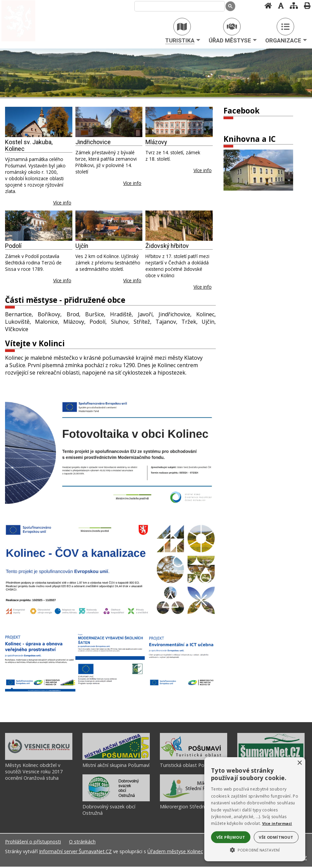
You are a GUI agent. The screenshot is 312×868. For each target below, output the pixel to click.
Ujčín (82, 246)
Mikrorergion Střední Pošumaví (194, 808)
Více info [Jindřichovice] (132, 183)
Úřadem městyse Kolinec (175, 853)
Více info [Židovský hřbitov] (203, 287)
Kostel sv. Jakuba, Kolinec (29, 146)
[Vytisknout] (305, 6)
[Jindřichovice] (109, 122)
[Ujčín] (109, 226)
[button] (255, 849)
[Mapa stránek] (292, 6)
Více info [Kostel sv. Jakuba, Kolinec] (62, 203)
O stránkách (82, 843)
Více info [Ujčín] (132, 280)
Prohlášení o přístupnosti (33, 843)
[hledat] (178, 6)
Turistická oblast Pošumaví (190, 766)
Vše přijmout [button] (231, 837)
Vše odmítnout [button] (276, 837)
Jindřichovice (93, 142)
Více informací (277, 823)
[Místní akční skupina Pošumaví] (116, 760)
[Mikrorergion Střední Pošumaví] (194, 801)
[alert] (255, 809)
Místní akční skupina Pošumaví (116, 766)
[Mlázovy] (179, 122)
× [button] (299, 763)
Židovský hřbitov (167, 246)
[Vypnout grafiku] (279, 6)
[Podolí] (39, 226)
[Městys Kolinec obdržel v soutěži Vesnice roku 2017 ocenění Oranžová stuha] (39, 760)
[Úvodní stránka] (266, 6)
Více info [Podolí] (62, 280)
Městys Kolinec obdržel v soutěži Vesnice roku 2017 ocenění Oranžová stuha (34, 773)
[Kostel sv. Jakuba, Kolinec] (39, 122)
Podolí (13, 246)
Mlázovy (156, 142)
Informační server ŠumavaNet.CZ (75, 853)
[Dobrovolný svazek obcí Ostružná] (116, 801)
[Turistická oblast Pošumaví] (194, 760)
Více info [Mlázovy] (203, 170)
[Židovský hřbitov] (179, 226)
